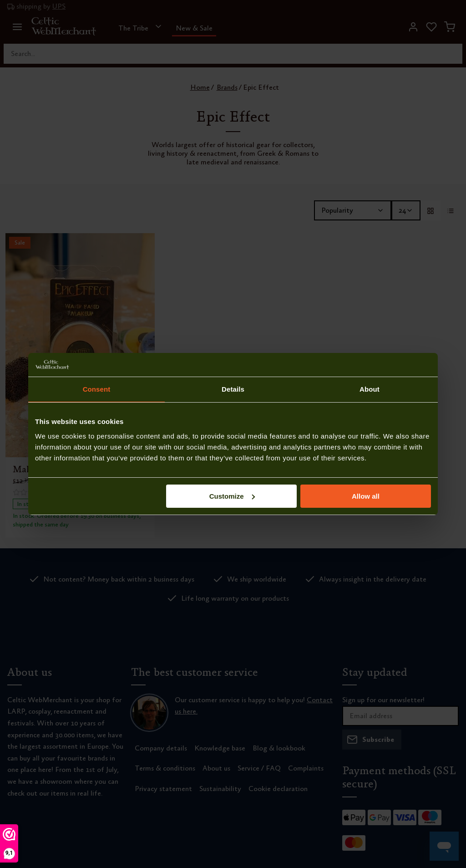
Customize (232, 496)
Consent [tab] (97, 389)
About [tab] (370, 389)
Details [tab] (233, 389)
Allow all (366, 496)
